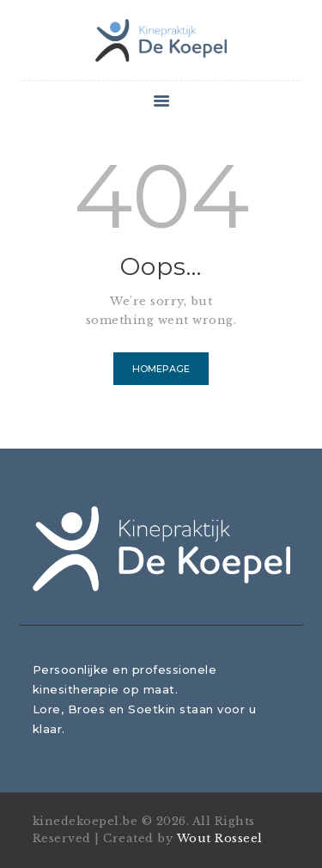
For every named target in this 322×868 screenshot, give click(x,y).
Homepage (161, 369)
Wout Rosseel (220, 838)
